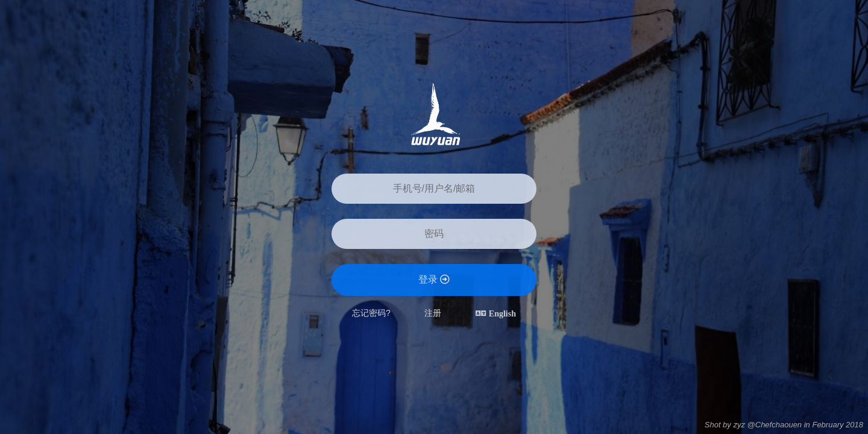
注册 (433, 313)
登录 (434, 279)
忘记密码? (371, 313)
